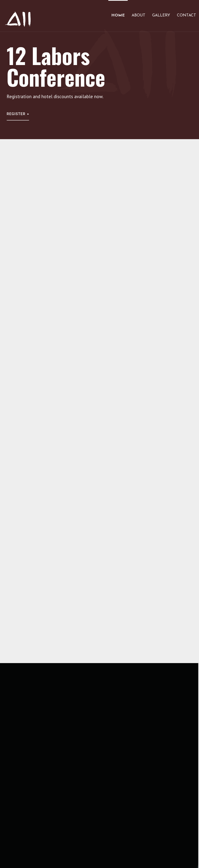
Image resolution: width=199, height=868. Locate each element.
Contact (187, 15)
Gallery (161, 15)
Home (118, 15)
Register (16, 114)
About (138, 15)
